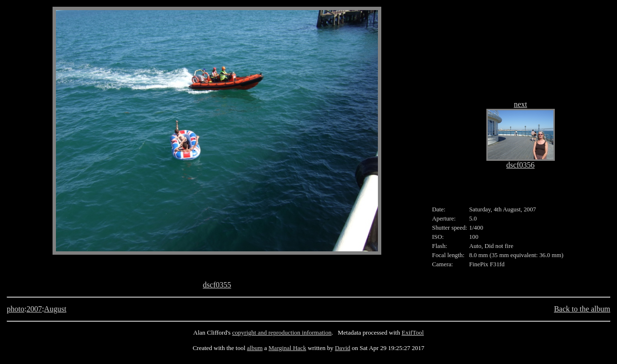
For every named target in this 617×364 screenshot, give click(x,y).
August (55, 309)
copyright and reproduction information (282, 332)
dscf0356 (520, 165)
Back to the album (582, 309)
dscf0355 (217, 285)
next (521, 104)
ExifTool (413, 332)
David (343, 348)
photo (15, 309)
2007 (34, 309)
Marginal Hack (287, 348)
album (255, 348)
